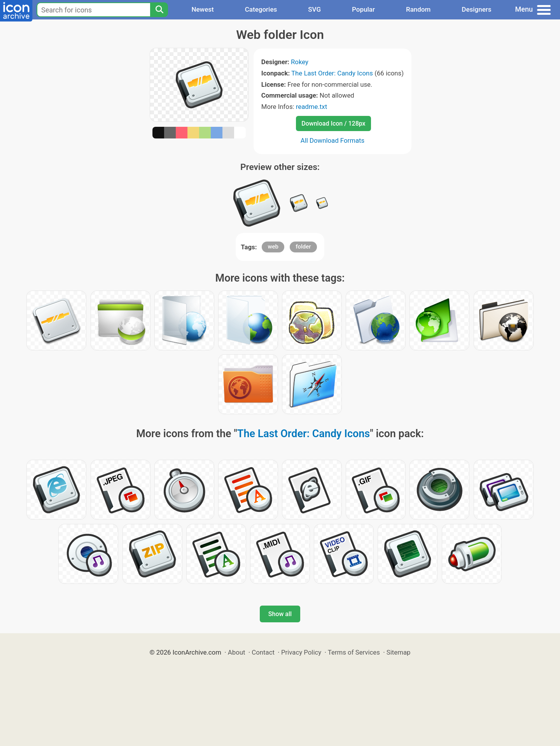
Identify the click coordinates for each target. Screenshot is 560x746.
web (273, 247)
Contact (263, 652)
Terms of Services (354, 652)
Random (418, 9)
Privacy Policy (301, 652)
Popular (363, 9)
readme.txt (311, 107)
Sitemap (399, 652)
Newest (202, 9)
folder (303, 247)
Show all (280, 614)
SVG (314, 9)
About (237, 652)
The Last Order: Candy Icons (332, 73)
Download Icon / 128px (333, 123)
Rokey (300, 62)
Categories (261, 9)
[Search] (159, 10)
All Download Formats (333, 140)
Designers (476, 9)
